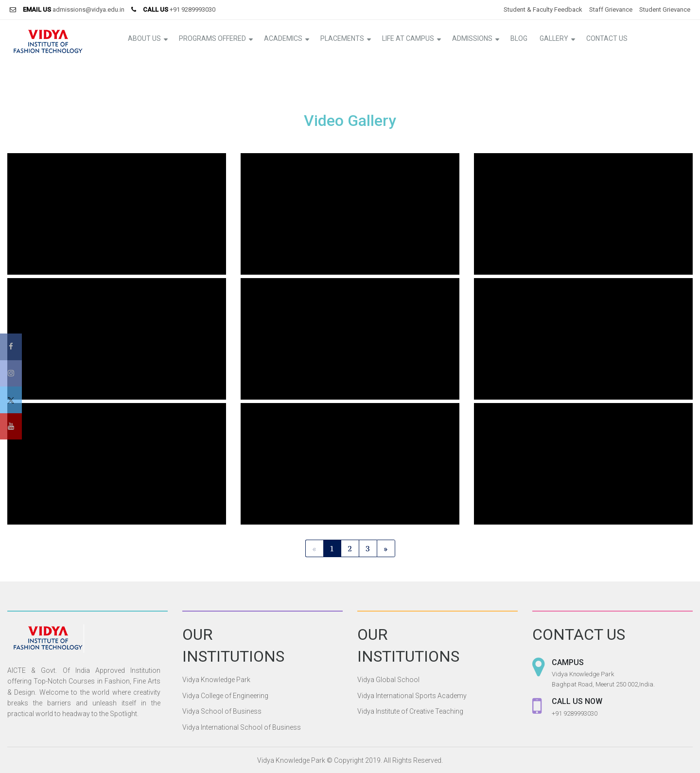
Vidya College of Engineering (225, 696)
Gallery (554, 38)
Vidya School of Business (222, 711)
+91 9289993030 (192, 9)
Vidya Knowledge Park (216, 680)
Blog (519, 38)
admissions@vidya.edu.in (88, 9)
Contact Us (607, 38)
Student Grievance (665, 9)
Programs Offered (212, 38)
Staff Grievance (611, 9)
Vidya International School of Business (242, 727)
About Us (144, 38)
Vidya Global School (388, 680)
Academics (283, 38)
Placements (342, 38)
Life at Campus (408, 38)
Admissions (472, 38)
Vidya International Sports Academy (412, 696)
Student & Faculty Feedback (543, 9)
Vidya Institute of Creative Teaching (410, 711)
